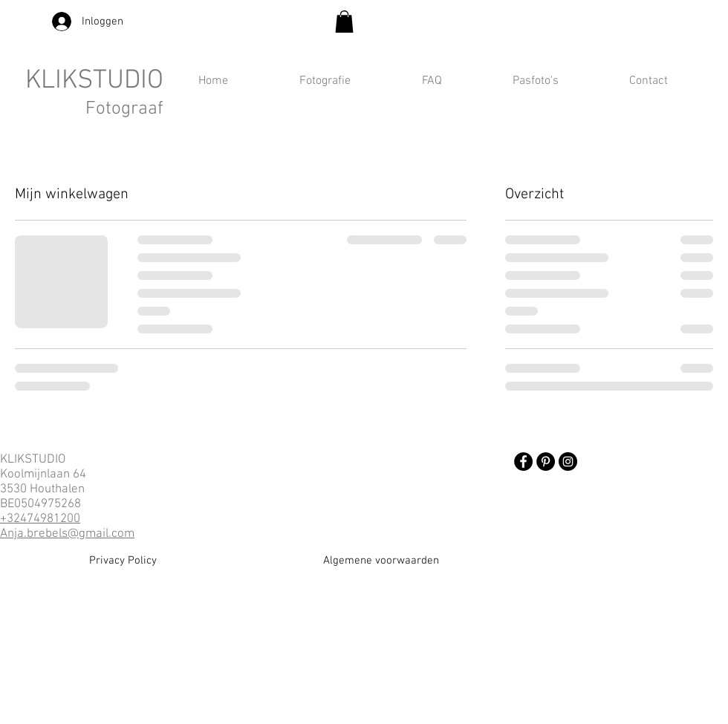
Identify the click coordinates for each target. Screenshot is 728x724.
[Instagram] (568, 462)
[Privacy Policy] (123, 561)
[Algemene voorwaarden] (381, 561)
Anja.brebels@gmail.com (67, 534)
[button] (344, 22)
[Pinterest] (546, 462)
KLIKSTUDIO (94, 81)
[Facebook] (523, 462)
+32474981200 (40, 519)
